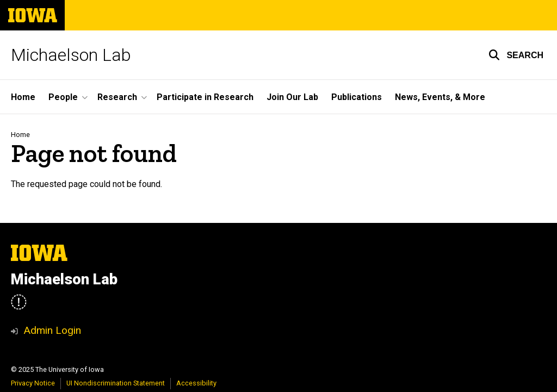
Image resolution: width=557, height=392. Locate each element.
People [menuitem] (63, 97)
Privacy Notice (33, 383)
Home (20, 135)
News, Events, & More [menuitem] (440, 97)
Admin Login (52, 330)
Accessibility (196, 383)
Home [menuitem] (23, 97)
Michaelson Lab (71, 55)
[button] (516, 55)
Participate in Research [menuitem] (205, 97)
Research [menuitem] (117, 97)
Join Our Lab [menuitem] (292, 97)
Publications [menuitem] (357, 97)
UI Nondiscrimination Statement (116, 383)
